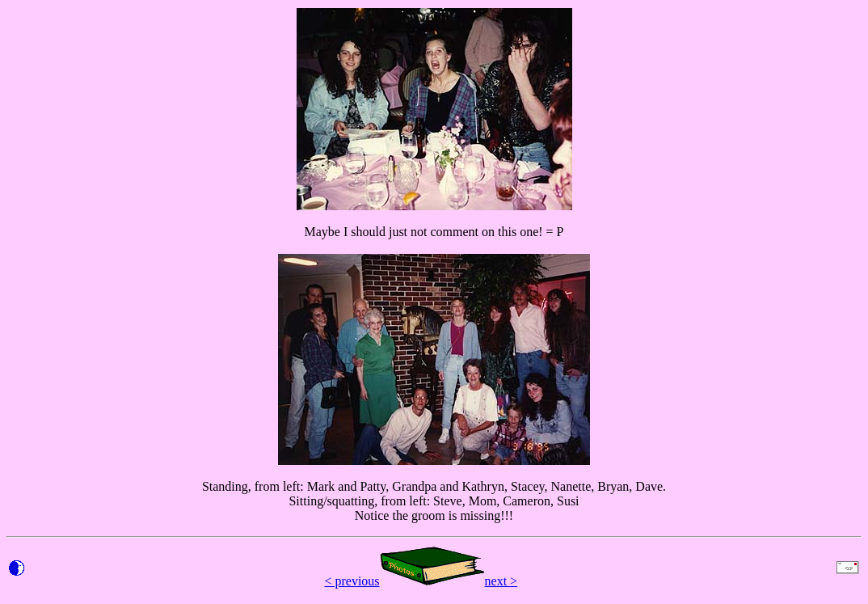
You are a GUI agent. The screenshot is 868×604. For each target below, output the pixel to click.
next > (501, 581)
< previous (352, 581)
